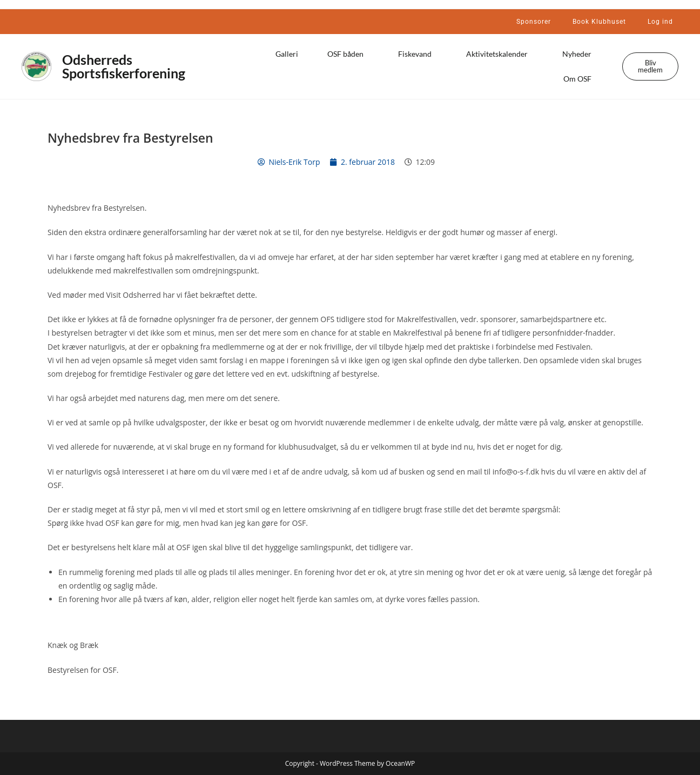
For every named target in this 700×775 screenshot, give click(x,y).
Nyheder (580, 54)
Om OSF (580, 79)
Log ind (660, 22)
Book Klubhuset (599, 22)
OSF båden (348, 54)
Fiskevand (418, 54)
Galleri (287, 54)
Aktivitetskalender (500, 54)
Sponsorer (534, 22)
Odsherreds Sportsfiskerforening (124, 66)
